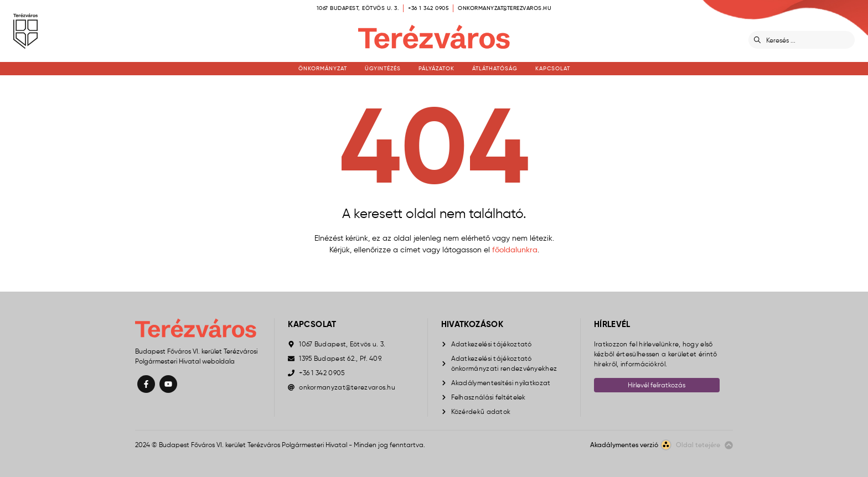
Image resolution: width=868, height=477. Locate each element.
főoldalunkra (515, 250)
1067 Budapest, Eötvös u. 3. (358, 8)
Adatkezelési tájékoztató (492, 344)
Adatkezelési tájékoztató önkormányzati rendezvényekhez (504, 363)
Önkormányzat (323, 68)
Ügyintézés (383, 68)
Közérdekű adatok (481, 411)
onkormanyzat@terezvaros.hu (505, 8)
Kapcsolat (553, 68)
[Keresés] (808, 40)
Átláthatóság (495, 68)
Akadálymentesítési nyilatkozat (501, 383)
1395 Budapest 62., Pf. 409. (340, 358)
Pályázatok (436, 68)
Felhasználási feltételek (489, 397)
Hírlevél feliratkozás (657, 385)
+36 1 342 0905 (428, 8)
